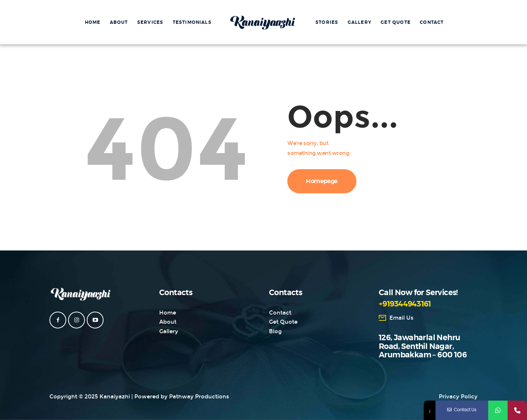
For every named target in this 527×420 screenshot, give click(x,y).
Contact (280, 313)
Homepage (322, 181)
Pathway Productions (199, 397)
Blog (275, 331)
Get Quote (283, 322)
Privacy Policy (458, 397)
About (168, 322)
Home (168, 313)
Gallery (169, 331)
